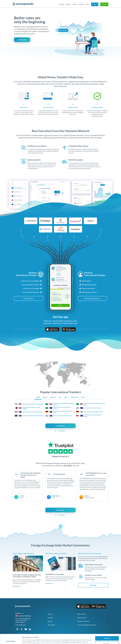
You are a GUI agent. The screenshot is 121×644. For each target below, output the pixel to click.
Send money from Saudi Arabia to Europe (62, 408)
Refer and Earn (82, 614)
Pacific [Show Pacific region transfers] (83, 397)
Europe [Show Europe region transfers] (45, 397)
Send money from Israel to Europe (93, 408)
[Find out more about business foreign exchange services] (29, 298)
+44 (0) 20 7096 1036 (24, 616)
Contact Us (20, 613)
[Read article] (28, 564)
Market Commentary (83, 621)
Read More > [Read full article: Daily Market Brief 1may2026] (17, 586)
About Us (50, 614)
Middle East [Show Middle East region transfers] (75, 397)
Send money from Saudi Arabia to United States (94, 404)
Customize (107, 634)
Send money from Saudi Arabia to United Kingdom (64, 404)
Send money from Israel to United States (33, 404)
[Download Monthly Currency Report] (61, 563)
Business (62, 4)
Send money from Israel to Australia (62, 416)
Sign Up (104, 4)
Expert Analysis (82, 618)
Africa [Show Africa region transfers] (66, 397)
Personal (68, 4)
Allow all (107, 629)
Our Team (50, 618)
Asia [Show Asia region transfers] (60, 397)
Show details (26, 639)
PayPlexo (82, 4)
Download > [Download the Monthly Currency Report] (49, 583)
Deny (107, 640)
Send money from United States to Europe (93, 416)
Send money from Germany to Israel (93, 412)
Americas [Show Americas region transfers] (53, 397)
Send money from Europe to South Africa (33, 416)
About (88, 4)
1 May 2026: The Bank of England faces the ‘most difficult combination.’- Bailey (27, 576)
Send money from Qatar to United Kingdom (31, 408)
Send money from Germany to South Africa (62, 412)
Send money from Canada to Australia (32, 412)
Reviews (50, 621)
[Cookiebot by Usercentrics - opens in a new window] (11, 641)
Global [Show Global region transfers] (38, 397)
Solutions (75, 4)
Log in (95, 4)
